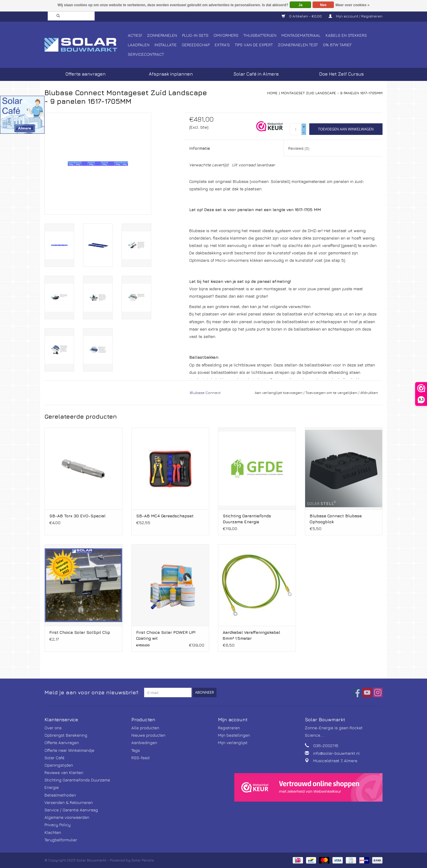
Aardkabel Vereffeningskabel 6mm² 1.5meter (251, 635)
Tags (136, 750)
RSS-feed (140, 758)
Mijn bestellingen (234, 735)
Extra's (222, 45)
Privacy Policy (58, 825)
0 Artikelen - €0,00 (302, 16)
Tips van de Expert (254, 45)
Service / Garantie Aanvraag (71, 810)
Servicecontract (146, 54)
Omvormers (226, 35)
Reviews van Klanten (64, 772)
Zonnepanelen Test (298, 45)
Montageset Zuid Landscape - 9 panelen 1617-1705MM (332, 93)
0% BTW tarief (337, 45)
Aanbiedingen (144, 742)
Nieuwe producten (148, 735)
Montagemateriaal (301, 35)
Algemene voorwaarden (67, 817)
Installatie (166, 45)
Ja (301, 5)
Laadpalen (139, 45)
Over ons (53, 728)
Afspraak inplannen (171, 74)
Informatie (200, 148)
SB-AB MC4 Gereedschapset (165, 516)
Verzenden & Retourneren (69, 802)
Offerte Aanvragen (62, 742)
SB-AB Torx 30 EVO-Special (77, 516)
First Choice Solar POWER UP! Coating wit (166, 635)
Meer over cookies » (352, 5)
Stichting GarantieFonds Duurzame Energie (247, 519)
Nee (323, 5)
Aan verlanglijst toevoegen (279, 393)
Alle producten (145, 728)
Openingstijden (59, 765)
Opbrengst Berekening (66, 735)
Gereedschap (196, 45)
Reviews (299, 148)
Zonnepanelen (162, 35)
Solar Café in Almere (256, 74)
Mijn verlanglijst (233, 742)
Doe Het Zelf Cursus (341, 74)
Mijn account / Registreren (356, 16)
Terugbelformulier (61, 840)
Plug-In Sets (195, 35)
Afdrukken (369, 393)
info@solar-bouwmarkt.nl (336, 753)
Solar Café (54, 758)
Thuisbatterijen (260, 35)
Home (272, 93)
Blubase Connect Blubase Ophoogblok (336, 519)
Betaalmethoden (60, 795)
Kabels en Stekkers (346, 35)
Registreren (229, 728)
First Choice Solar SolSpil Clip (80, 632)
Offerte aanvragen (86, 74)
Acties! (135, 35)
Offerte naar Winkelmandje (69, 750)
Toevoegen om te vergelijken (332, 393)
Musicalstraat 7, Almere (335, 761)
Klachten (53, 832)
